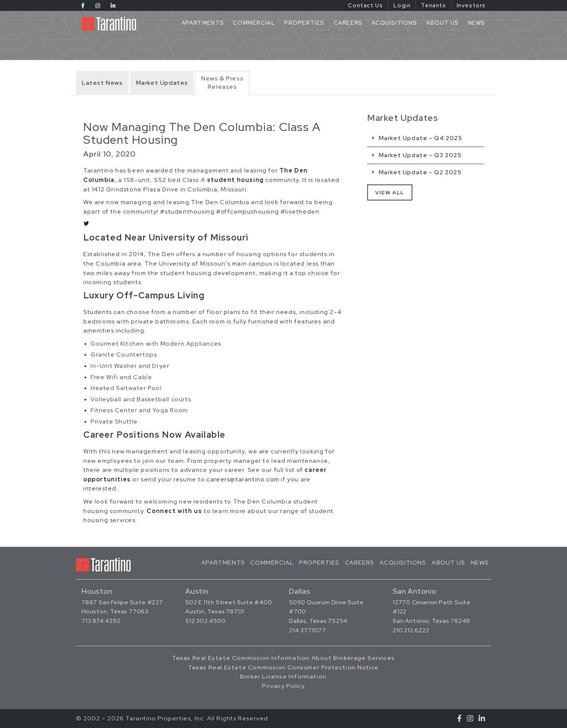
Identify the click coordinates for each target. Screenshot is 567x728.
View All (390, 192)
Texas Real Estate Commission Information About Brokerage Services (283, 658)
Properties (304, 23)
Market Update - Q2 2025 (417, 172)
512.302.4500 (206, 621)
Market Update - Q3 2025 (417, 155)
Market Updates (162, 83)
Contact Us (365, 5)
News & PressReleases (222, 83)
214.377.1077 (308, 630)
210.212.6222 (411, 630)
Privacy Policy (283, 686)
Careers (348, 23)
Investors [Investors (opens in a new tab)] (471, 5)
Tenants (433, 5)
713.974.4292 (101, 621)
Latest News (102, 83)
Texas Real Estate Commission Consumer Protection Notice (283, 667)
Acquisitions (394, 23)
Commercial (254, 23)
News (477, 23)
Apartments (203, 23)
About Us (443, 23)
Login (402, 5)
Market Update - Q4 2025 (417, 138)
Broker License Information (283, 677)
